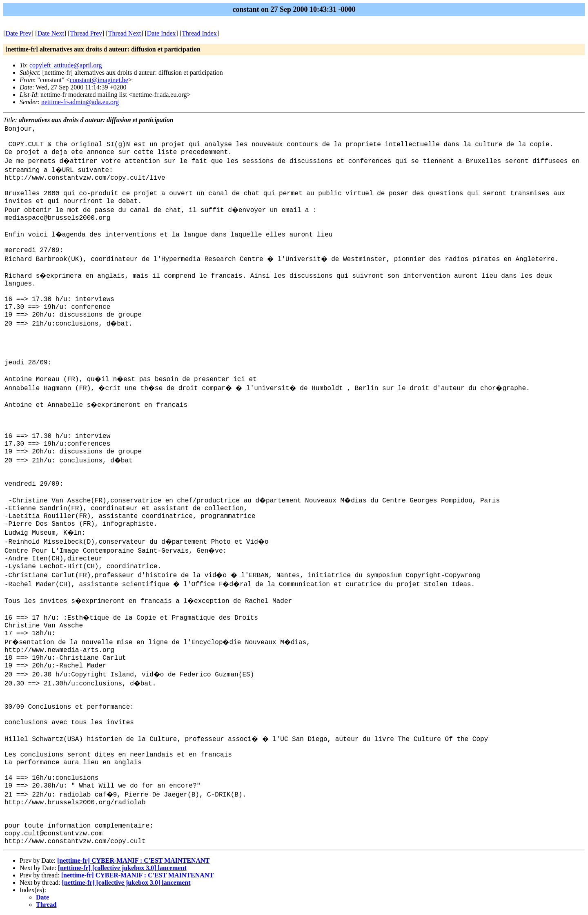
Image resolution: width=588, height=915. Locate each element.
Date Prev (18, 33)
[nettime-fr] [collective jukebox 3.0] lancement (122, 868)
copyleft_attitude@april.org (66, 65)
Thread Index (199, 33)
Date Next (51, 33)
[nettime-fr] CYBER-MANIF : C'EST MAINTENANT (133, 860)
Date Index (161, 33)
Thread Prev (86, 33)
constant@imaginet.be (99, 80)
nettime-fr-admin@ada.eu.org (80, 102)
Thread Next (125, 33)
